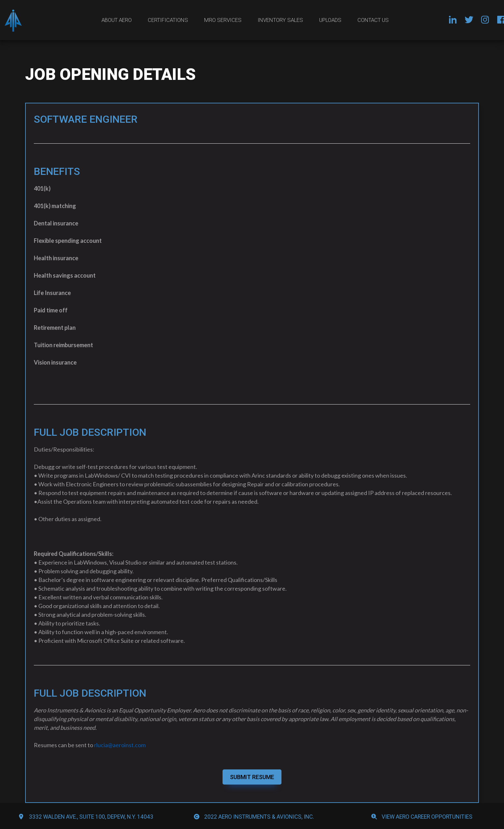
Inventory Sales (280, 20)
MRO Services (223, 20)
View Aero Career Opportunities (427, 817)
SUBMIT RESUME (252, 777)
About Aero (117, 20)
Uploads (330, 20)
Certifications (168, 20)
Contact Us (373, 20)
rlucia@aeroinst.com (120, 745)
